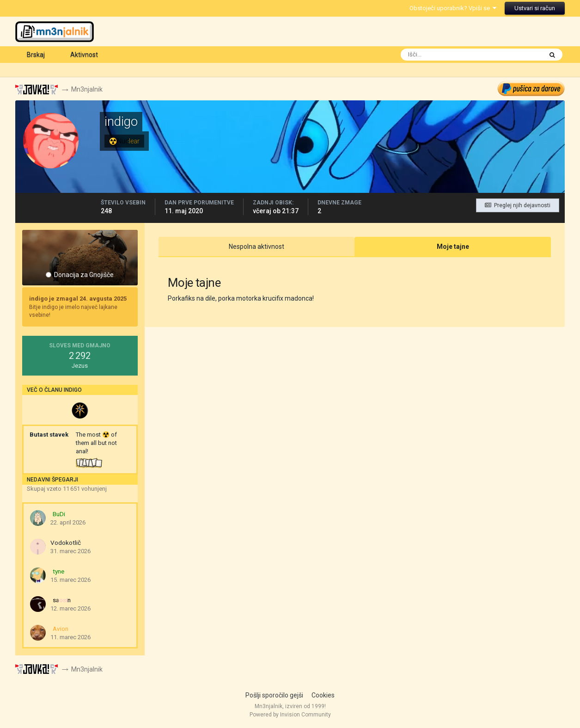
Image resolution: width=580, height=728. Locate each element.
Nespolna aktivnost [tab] (256, 247)
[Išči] (436, 55)
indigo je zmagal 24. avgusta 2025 (78, 299)
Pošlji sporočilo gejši (274, 695)
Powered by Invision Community (290, 715)
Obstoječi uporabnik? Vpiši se (453, 8)
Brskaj (36, 55)
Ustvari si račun (535, 8)
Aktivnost (84, 55)
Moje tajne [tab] (453, 247)
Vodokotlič (66, 543)
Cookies (323, 695)
